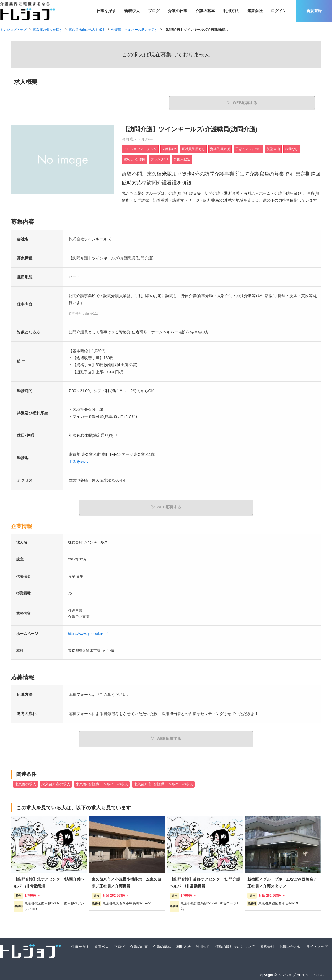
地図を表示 (78, 462)
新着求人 (132, 11)
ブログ (154, 11)
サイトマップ (317, 946)
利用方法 (231, 11)
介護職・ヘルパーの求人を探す (134, 30)
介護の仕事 (178, 11)
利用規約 (203, 946)
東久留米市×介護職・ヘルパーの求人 (163, 783)
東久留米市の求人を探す (87, 30)
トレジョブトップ (13, 30)
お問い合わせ (290, 946)
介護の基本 (205, 11)
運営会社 (255, 11)
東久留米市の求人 (56, 783)
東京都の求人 (25, 783)
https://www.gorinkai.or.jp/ (88, 634)
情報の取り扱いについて (235, 946)
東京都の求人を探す (48, 30)
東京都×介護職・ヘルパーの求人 (102, 783)
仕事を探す (106, 11)
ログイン (279, 11)
